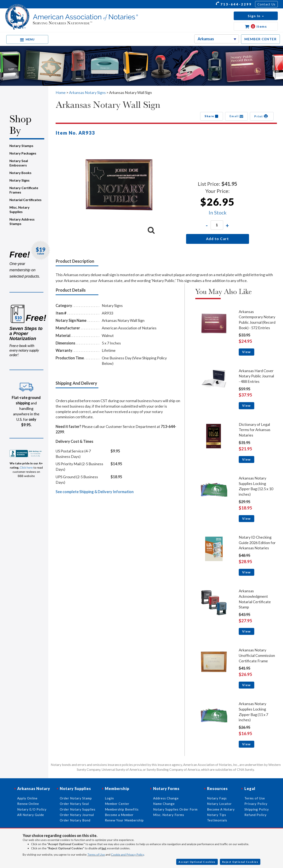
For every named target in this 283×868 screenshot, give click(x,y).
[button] (256, 16)
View (246, 352)
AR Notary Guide (31, 815)
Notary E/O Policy (32, 809)
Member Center (117, 804)
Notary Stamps (21, 146)
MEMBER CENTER (261, 39)
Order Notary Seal (74, 804)
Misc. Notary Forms (169, 815)
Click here (26, 467)
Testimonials (217, 820)
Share (212, 116)
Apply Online (27, 798)
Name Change (164, 804)
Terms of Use (96, 854)
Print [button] (262, 116)
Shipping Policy (257, 809)
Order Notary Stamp (76, 798)
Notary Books (20, 173)
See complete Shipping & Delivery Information (95, 492)
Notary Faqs (217, 798)
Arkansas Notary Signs (87, 92)
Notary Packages (23, 153)
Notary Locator (219, 804)
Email (237, 116)
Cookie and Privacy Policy (127, 854)
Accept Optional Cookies (197, 862)
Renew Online (28, 804)
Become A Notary (221, 809)
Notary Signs (20, 180)
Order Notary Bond (75, 820)
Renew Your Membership (124, 820)
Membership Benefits (122, 809)
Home (61, 92)
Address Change (166, 798)
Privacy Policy (256, 804)
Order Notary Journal (77, 815)
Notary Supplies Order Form (175, 809)
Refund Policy (256, 815)
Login (109, 798)
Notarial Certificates (25, 200)
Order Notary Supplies (78, 809)
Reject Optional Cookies (240, 862)
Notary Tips (217, 815)
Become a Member (119, 815)
